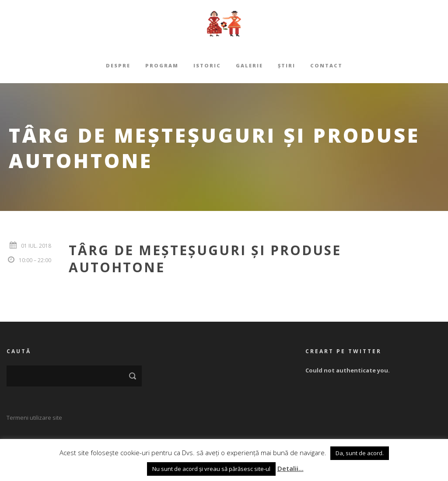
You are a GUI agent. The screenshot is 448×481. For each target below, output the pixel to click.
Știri (287, 65)
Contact (326, 65)
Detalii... (290, 468)
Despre (118, 65)
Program (162, 65)
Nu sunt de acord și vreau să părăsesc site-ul (211, 469)
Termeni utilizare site (34, 418)
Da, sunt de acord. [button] (360, 453)
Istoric (207, 65)
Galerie (249, 65)
